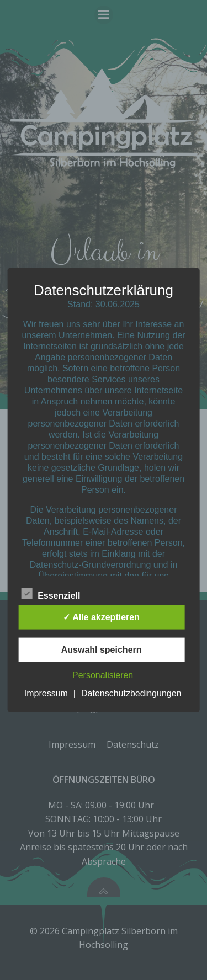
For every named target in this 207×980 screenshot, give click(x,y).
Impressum (46, 693)
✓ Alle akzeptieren (101, 617)
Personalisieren (103, 675)
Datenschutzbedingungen (131, 693)
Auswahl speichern (102, 649)
